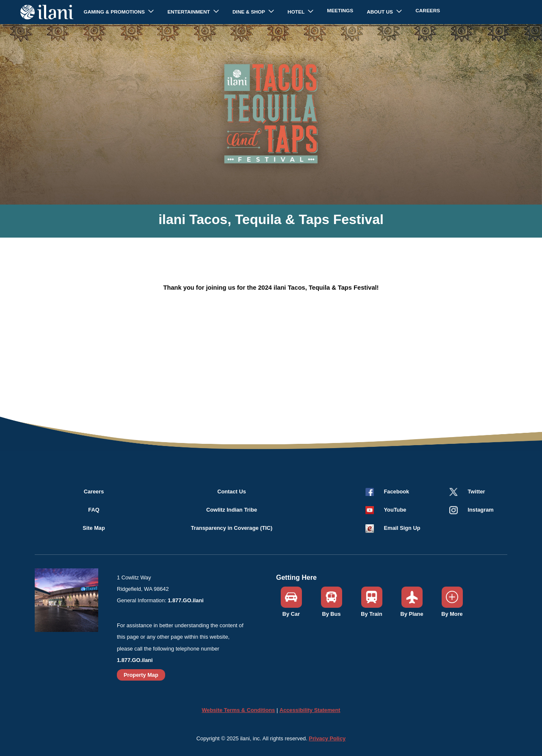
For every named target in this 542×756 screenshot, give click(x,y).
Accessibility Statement (310, 710)
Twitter (477, 492)
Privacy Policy (327, 738)
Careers (428, 11)
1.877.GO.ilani (186, 600)
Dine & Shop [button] (249, 12)
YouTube (395, 510)
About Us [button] (380, 12)
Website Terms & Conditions (238, 710)
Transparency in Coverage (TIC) (232, 528)
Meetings (340, 11)
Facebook (397, 492)
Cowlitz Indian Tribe (232, 510)
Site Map (94, 528)
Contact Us (232, 492)
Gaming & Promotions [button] (115, 12)
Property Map (141, 675)
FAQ (94, 510)
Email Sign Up (402, 528)
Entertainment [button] (189, 12)
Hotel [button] (297, 12)
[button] (387, 510)
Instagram (481, 510)
